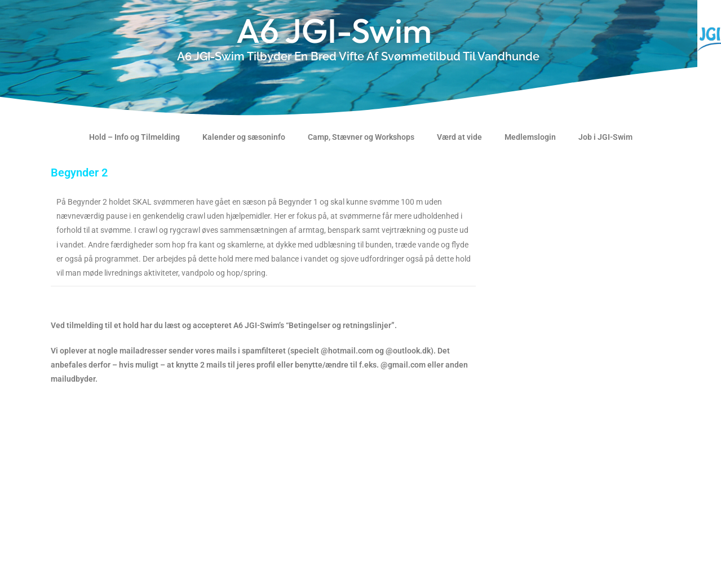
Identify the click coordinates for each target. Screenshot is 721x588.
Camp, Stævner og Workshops (361, 137)
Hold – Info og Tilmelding (134, 137)
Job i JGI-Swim (605, 137)
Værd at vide (459, 137)
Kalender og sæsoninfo (244, 137)
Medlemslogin (530, 137)
